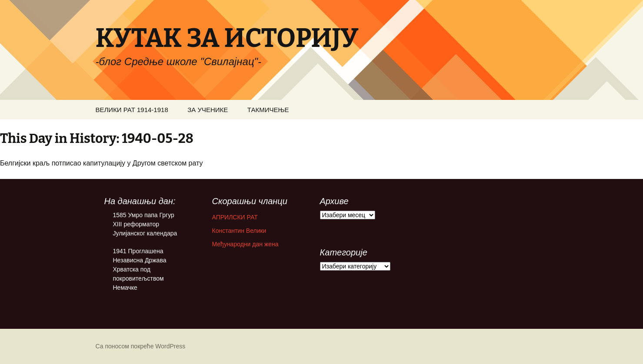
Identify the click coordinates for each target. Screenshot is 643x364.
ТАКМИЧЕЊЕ (268, 110)
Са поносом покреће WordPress (141, 346)
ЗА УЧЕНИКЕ (208, 110)
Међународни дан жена (245, 244)
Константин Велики (239, 231)
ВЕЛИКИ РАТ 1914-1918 (132, 110)
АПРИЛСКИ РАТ (235, 217)
